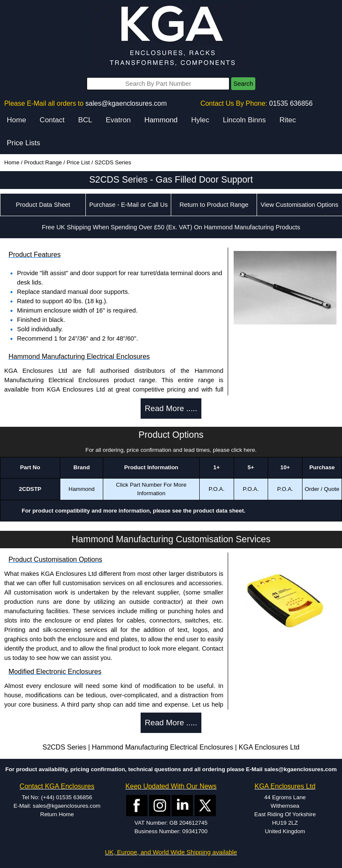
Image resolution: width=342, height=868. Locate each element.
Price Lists (23, 143)
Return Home (57, 814)
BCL (85, 120)
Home (16, 120)
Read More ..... (171, 408)
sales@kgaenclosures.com (126, 103)
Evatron (118, 120)
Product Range (43, 162)
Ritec (288, 120)
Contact (52, 120)
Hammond (161, 120)
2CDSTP (30, 489)
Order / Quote (322, 489)
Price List (78, 162)
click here (243, 450)
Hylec (200, 120)
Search (243, 84)
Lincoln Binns (244, 120)
